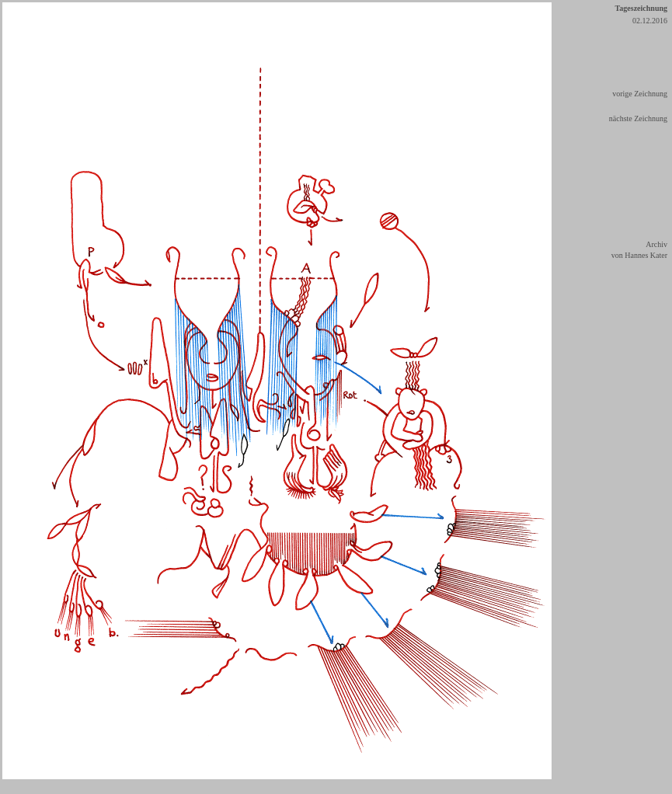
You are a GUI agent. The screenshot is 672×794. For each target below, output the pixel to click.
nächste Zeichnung (638, 118)
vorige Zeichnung (640, 94)
